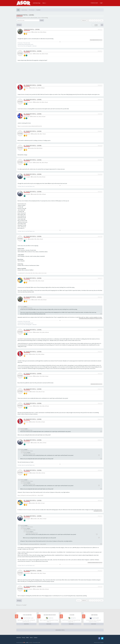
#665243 (100, 571)
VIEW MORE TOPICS (60, 630)
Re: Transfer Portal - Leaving (33, 51)
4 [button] (94, 20)
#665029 (100, 85)
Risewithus (28, 573)
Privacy (24, 638)
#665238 (100, 440)
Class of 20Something (43, 18)
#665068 (100, 174)
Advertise (19, 638)
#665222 (100, 330)
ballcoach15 (28, 134)
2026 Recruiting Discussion (50, 615)
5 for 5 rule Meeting (27, 615)
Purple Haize (28, 32)
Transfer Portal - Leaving (25, 15)
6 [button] (99, 20)
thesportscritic (87, 318)
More (44, 3)
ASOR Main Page (37, 3)
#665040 (100, 100)
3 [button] (92, 20)
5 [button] (97, 20)
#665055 (100, 114)
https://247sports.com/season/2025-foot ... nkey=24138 (30, 495)
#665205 (100, 192)
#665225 (100, 374)
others (97, 318)
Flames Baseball (94, 615)
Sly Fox (29, 18)
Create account (94, 3)
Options (79, 600)
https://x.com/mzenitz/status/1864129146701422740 (30, 126)
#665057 (100, 131)
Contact (35, 638)
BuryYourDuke (34, 18)
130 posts (84, 20)
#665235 (100, 389)
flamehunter (93, 384)
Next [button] (102, 20)
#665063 (100, 160)
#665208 (100, 236)
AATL (26, 239)
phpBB (39, 643)
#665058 (100, 146)
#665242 (100, 516)
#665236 (100, 403)
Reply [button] (19, 25)
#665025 (100, 51)
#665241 (100, 500)
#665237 (100, 419)
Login (101, 3)
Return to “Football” (21, 605)
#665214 (100, 297)
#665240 (100, 470)
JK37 (26, 148)
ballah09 (27, 392)
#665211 (100, 278)
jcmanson (25, 18)
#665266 (100, 587)
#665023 (100, 29)
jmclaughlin (28, 177)
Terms (31, 638)
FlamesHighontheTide (94, 40)
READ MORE (26, 624)
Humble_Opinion (29, 54)
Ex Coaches (72, 615)
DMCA (28, 638)
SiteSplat (31, 643)
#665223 (100, 352)
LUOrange (27, 117)
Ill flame (27, 88)
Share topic (96, 26)
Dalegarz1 (92, 318)
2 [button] (90, 20)
